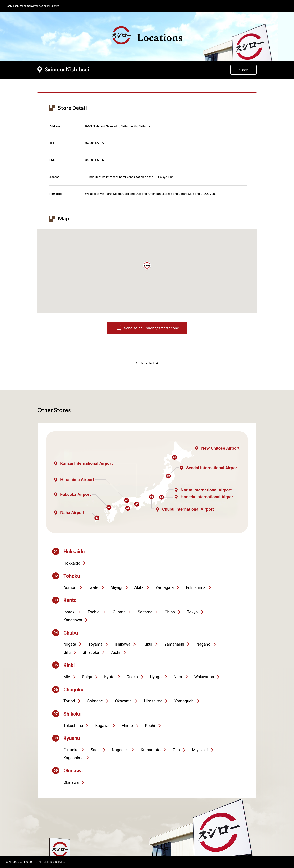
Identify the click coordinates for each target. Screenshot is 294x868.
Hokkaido (72, 563)
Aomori (70, 587)
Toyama (95, 644)
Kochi (150, 726)
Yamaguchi (184, 701)
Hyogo (156, 677)
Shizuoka (91, 652)
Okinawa (71, 782)
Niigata (70, 644)
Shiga (87, 677)
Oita (176, 750)
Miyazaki (200, 750)
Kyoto (109, 677)
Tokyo (192, 612)
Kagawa (102, 726)
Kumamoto (151, 750)
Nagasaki (120, 750)
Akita (139, 587)
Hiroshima (153, 701)
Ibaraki (69, 612)
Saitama (145, 612)
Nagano (203, 644)
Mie (67, 677)
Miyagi (116, 587)
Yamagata (165, 587)
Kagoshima (73, 758)
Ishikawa (122, 644)
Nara (178, 677)
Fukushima (196, 587)
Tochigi (94, 612)
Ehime (127, 726)
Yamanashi (174, 644)
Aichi (116, 652)
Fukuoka (71, 750)
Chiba (170, 612)
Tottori (69, 701)
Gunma (119, 612)
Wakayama (204, 677)
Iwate (93, 587)
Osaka (132, 677)
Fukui (147, 644)
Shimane (95, 701)
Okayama (123, 701)
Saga (95, 750)
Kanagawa (73, 620)
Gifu (67, 652)
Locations (147, 36)
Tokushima (73, 726)
